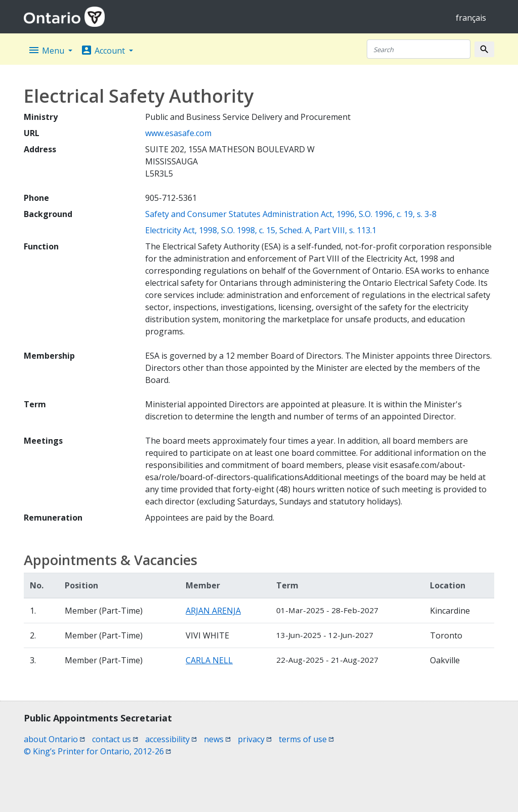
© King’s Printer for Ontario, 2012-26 (97, 751)
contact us (115, 739)
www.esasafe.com (178, 133)
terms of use (306, 739)
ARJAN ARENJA (213, 611)
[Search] (419, 49)
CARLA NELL (209, 660)
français (471, 18)
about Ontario (54, 739)
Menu (47, 50)
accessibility (171, 739)
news (217, 739)
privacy (255, 739)
